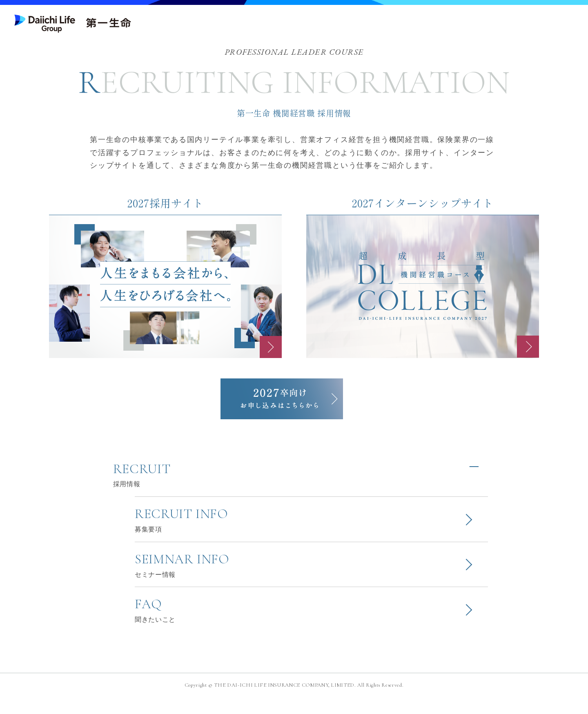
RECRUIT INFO (311, 527)
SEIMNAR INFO (311, 577)
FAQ (311, 627)
